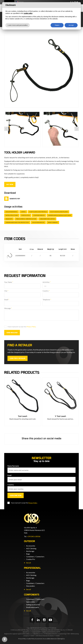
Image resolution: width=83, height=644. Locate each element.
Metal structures (12, 215)
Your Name (9, 282)
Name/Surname (13, 466)
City (6, 291)
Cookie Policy (31, 639)
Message (8, 308)
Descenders (31, 586)
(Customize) (39, 639)
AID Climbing (31, 548)
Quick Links (31, 602)
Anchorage (30, 551)
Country (46, 291)
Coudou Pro (31, 559)
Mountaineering (12, 212)
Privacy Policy (31, 327)
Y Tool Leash (60, 416)
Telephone (47, 300)
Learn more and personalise (18, 25)
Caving (23, 212)
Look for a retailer (18, 358)
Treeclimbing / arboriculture (26, 219)
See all (28, 563)
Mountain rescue (38, 222)
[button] (6, 129)
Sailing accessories (33, 605)
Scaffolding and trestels (38, 212)
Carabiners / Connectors (35, 557)
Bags (28, 554)
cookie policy (28, 13)
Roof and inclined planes (59, 212)
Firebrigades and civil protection (17, 222)
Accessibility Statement (50, 639)
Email (7, 300)
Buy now (10, 184)
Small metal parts (33, 607)
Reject (57, 25)
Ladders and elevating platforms (59, 215)
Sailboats (9, 219)
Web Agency (61, 639)
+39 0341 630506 (34, 536)
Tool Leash (23, 416)
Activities (47, 282)
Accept (71, 25)
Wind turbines (53, 222)
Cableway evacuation (47, 219)
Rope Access (26, 215)
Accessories (31, 546)
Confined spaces (39, 215)
